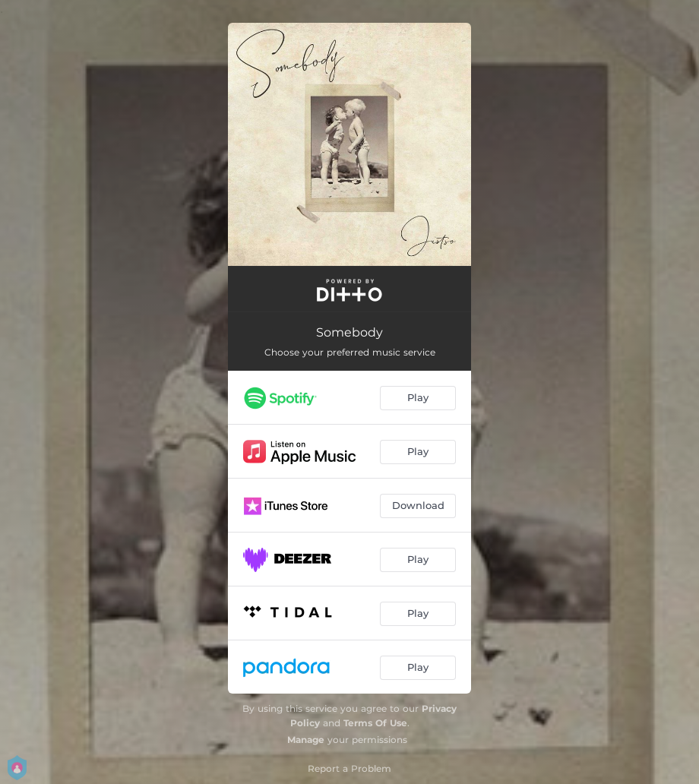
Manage (306, 740)
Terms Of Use (375, 723)
